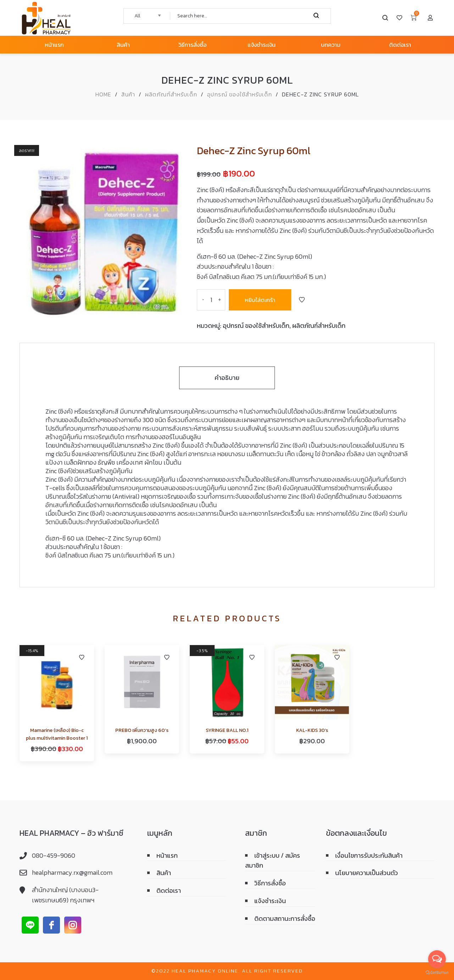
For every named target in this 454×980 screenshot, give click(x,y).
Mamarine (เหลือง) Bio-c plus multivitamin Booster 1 (57, 734)
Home (103, 94)
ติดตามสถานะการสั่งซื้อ (285, 919)
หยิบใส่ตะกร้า (260, 300)
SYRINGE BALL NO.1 (227, 730)
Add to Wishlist (302, 300)
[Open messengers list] (437, 959)
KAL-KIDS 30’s (312, 730)
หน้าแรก (167, 855)
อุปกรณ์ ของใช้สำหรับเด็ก (240, 94)
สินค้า (128, 94)
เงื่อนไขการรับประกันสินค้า (369, 855)
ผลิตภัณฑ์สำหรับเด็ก (171, 94)
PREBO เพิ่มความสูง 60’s (142, 730)
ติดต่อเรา (169, 891)
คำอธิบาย (227, 378)
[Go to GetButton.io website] (437, 973)
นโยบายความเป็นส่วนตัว (367, 873)
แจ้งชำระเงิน (270, 901)
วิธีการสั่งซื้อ (270, 883)
